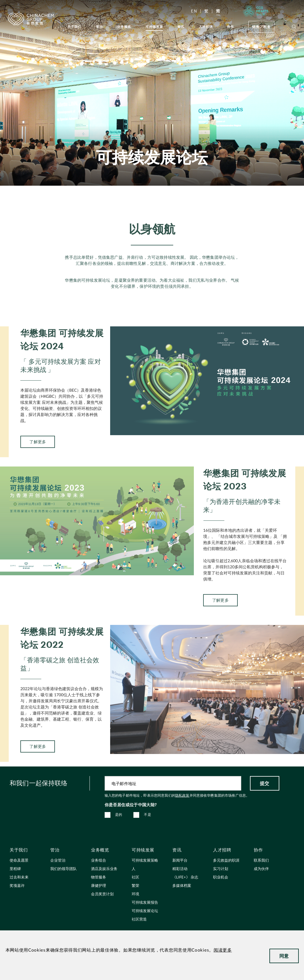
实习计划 (221, 869)
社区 (135, 877)
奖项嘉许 (17, 886)
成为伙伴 (261, 869)
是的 (119, 815)
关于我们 (75, 27)
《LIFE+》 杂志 (185, 877)
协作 (230, 27)
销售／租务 (261, 27)
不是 (147, 815)
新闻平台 (180, 861)
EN (194, 11)
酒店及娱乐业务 (104, 869)
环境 (135, 894)
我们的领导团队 (64, 869)
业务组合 (99, 861)
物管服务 (99, 877)
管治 (99, 27)
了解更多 (38, 769)
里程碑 (15, 869)
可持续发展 (154, 27)
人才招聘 (206, 27)
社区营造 (139, 920)
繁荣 (135, 886)
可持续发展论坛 (145, 911)
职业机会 (221, 877)
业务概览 (124, 27)
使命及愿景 (19, 861)
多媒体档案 (182, 886)
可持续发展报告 (145, 903)
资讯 (181, 27)
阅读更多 (223, 950)
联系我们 (261, 861)
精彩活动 (180, 869)
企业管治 (58, 861)
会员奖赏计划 (102, 894)
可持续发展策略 (145, 861)
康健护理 (99, 886)
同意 (284, 956)
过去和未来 (19, 877)
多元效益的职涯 (226, 861)
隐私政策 (182, 795)
